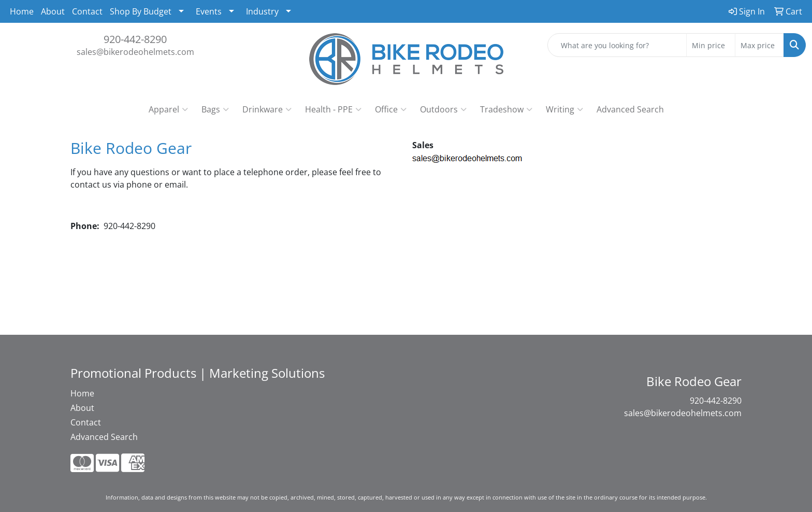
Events (209, 11)
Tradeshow (506, 109)
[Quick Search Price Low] (711, 45)
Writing (564, 109)
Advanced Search (630, 109)
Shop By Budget (141, 11)
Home (22, 11)
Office (391, 109)
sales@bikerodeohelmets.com (135, 52)
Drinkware (267, 109)
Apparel (168, 109)
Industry (262, 11)
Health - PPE (333, 109)
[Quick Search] (617, 45)
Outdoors (443, 109)
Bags (215, 109)
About (53, 11)
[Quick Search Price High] (759, 45)
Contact (87, 11)
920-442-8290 (135, 39)
